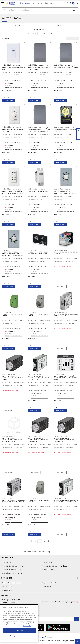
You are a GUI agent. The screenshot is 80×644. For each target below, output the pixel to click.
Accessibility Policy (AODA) (12, 573)
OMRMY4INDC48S (60, 250)
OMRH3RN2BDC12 (60, 498)
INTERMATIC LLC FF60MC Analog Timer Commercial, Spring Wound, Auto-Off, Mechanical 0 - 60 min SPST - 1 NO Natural (14, 255)
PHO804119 (32, 498)
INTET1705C (58, 64)
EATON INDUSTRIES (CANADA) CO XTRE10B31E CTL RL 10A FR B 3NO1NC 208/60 (66, 378)
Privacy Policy (47, 562)
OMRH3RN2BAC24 (35, 374)
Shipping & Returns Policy (12, 570)
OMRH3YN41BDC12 (35, 436)
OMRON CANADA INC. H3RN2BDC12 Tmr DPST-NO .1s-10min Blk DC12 (66, 501)
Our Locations (7, 586)
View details (60, 287)
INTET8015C (32, 64)
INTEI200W (6, 188)
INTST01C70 (32, 188)
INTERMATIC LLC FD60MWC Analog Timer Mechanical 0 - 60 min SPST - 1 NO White (14, 130)
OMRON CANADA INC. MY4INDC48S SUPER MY (66, 253)
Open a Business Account (12, 583)
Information (40, 557)
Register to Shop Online (51, 583)
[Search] (40, 10)
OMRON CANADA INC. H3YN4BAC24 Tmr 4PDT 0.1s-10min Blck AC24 (14, 378)
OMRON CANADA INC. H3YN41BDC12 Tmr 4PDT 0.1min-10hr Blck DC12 (39, 440)
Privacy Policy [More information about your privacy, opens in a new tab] (27, 626)
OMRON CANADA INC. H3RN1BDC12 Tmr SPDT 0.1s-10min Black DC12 (14, 501)
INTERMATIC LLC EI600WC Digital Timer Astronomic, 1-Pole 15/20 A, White (14, 68)
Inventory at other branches (14, 88)
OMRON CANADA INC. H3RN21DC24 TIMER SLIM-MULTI (66, 315)
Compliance (6, 562)
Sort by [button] (59, 25)
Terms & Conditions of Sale (12, 566)
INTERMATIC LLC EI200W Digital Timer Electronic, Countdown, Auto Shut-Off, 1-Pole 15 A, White (13, 192)
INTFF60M (6, 250)
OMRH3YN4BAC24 (9, 374)
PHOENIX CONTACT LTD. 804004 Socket (13, 315)
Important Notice (48, 570)
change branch (49, 3)
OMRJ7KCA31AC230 (9, 436)
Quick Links (40, 578)
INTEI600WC (6, 64)
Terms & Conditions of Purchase (54, 566)
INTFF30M (57, 188)
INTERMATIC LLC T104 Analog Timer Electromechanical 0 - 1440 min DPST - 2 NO (66, 130)
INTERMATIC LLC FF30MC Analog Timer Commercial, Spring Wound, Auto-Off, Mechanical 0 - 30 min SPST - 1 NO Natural (65, 192)
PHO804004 (7, 312)
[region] (19, 623)
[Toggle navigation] (3, 3)
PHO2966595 (33, 250)
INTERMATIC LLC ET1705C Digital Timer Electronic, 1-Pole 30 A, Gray (66, 67)
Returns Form (47, 586)
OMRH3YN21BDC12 (61, 436)
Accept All (19, 630)
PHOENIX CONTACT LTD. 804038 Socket (39, 315)
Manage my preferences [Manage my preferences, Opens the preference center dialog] (19, 636)
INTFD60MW (6, 126)
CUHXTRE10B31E (59, 374)
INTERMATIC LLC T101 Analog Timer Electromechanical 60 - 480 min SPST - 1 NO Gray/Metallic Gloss (40, 130)
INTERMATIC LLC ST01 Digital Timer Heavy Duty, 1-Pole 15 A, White (39, 191)
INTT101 (31, 126)
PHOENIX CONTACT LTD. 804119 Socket (38, 501)
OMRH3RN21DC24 (60, 312)
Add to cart (8, 100)
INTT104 (57, 126)
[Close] (36, 607)
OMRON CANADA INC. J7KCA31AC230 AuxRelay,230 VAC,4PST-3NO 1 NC (12, 440)
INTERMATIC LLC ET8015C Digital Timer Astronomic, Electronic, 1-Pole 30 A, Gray (39, 68)
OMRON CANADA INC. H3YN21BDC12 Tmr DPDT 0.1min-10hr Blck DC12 (65, 440)
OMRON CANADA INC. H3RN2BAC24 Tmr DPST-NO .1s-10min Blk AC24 (39, 378)
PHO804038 (32, 312)
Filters (20, 25)
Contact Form (7, 590)
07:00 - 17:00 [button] (36, 3)
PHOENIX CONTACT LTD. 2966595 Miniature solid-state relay (39, 253)
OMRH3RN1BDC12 (8, 498)
